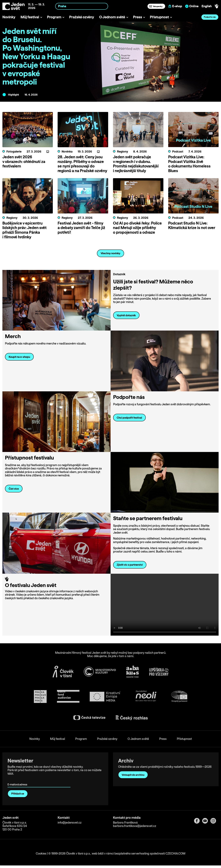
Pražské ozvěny (82, 17)
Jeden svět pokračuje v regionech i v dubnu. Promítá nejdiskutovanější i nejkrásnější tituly (136, 164)
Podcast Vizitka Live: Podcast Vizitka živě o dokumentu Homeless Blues (189, 164)
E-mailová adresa (18, 780)
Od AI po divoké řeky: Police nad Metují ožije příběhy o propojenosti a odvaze (137, 228)
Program (54, 17)
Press (138, 17)
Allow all (194, 844)
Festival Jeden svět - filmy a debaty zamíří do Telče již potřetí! (81, 228)
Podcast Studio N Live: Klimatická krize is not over (192, 225)
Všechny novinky (110, 253)
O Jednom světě (112, 17)
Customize (194, 850)
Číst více (14, 489)
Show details (50, 864)
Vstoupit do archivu (133, 775)
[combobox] (82, 6)
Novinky (9, 17)
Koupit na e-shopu (19, 357)
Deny (194, 857)
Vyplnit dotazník (126, 315)
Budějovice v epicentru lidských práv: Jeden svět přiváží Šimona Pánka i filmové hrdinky (24, 230)
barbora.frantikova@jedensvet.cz (135, 826)
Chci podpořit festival (129, 418)
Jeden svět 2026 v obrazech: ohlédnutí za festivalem (24, 162)
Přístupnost (159, 17)
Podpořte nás (210, 17)
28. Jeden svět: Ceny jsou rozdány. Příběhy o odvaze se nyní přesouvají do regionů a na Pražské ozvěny (82, 164)
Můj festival (30, 17)
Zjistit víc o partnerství (130, 565)
